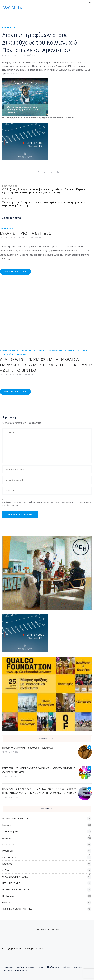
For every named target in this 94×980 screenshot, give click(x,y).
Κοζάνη (83, 351)
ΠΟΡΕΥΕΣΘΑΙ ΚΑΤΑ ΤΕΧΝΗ (16, 890)
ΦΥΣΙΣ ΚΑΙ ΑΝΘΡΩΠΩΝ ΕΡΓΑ (17, 909)
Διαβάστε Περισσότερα (15, 272)
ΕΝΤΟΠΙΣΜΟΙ (9, 857)
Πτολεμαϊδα (8, 896)
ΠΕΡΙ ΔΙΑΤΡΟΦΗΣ (11, 883)
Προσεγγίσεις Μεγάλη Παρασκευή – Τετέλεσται (27, 748)
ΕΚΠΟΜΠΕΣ (40, 351)
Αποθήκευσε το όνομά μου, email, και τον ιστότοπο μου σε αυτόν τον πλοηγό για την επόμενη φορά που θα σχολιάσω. (47, 504)
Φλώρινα (21, 354)
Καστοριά (70, 351)
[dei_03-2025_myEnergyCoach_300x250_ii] (25, 97)
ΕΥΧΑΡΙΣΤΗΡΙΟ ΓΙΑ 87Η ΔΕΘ (26, 233)
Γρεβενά (6, 825)
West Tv (13, 7)
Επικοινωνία (21, 971)
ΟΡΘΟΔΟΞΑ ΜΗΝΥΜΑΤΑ (15, 877)
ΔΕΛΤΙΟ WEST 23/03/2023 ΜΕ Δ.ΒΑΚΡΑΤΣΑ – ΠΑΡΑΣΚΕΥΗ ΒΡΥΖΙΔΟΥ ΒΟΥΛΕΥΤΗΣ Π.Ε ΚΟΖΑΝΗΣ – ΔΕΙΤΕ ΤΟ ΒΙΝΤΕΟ (46, 365)
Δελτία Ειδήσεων (9, 351)
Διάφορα (26, 351)
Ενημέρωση (9, 28)
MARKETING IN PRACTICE (15, 818)
